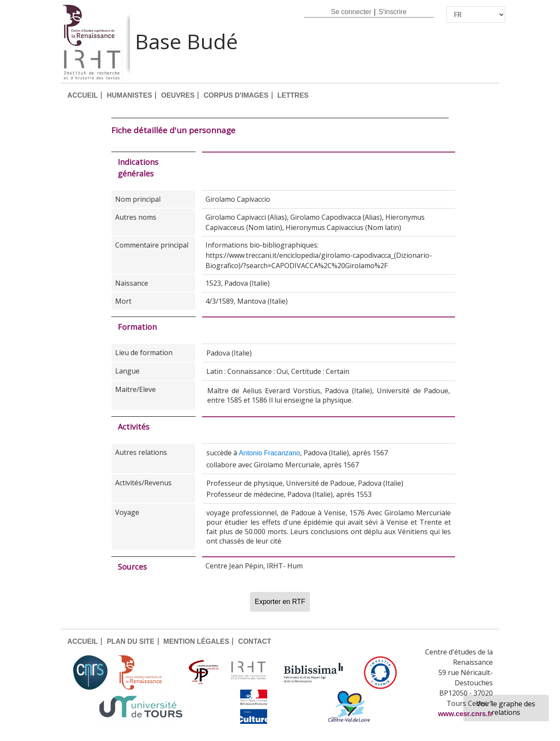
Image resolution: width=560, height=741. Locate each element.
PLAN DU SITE (130, 641)
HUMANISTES (129, 95)
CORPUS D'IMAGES (236, 95)
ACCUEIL (82, 95)
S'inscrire (392, 12)
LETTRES (293, 95)
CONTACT (255, 641)
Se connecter (351, 12)
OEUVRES (178, 95)
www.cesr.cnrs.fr (465, 714)
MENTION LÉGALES (197, 641)
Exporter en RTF (280, 602)
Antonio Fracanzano (270, 453)
